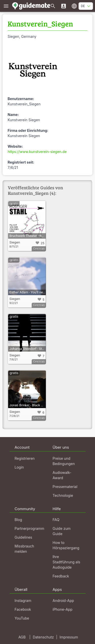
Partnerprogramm (30, 528)
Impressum (69, 637)
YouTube (22, 618)
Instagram (23, 601)
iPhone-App (63, 609)
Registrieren (25, 458)
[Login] (64, 6)
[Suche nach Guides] (53, 6)
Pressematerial (65, 487)
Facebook (23, 609)
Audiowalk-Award (62, 475)
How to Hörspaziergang (66, 545)
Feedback (61, 576)
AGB (22, 637)
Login (19, 467)
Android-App (63, 601)
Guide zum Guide (62, 531)
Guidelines (23, 537)
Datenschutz (43, 637)
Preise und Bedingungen (64, 461)
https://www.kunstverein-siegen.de (37, 152)
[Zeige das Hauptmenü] (6, 6)
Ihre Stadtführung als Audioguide (66, 562)
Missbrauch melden (24, 549)
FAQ (56, 520)
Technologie (63, 495)
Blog (18, 520)
